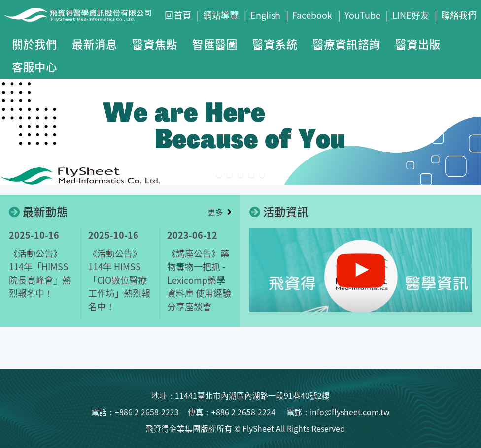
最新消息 (95, 44)
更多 (215, 212)
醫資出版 (418, 44)
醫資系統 (275, 44)
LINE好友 (411, 15)
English (265, 15)
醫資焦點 (155, 44)
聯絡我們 (459, 15)
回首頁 (178, 15)
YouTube (362, 15)
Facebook (312, 15)
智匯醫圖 (215, 44)
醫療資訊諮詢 (346, 44)
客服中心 (34, 66)
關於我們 (34, 44)
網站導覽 (221, 15)
